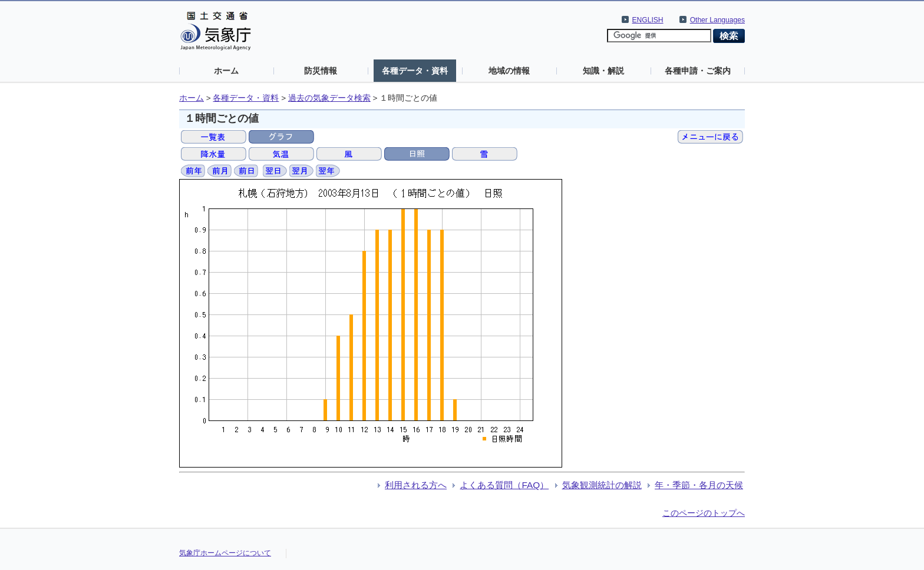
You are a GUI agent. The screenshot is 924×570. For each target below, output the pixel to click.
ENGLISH (648, 20)
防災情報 (321, 71)
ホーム (226, 71)
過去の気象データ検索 (329, 98)
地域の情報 (509, 71)
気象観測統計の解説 (602, 485)
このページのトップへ (704, 513)
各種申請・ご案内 (698, 71)
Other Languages (717, 20)
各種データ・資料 (415, 71)
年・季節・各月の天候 (699, 485)
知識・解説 (603, 71)
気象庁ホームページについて (225, 553)
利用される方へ (416, 485)
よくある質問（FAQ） (504, 485)
